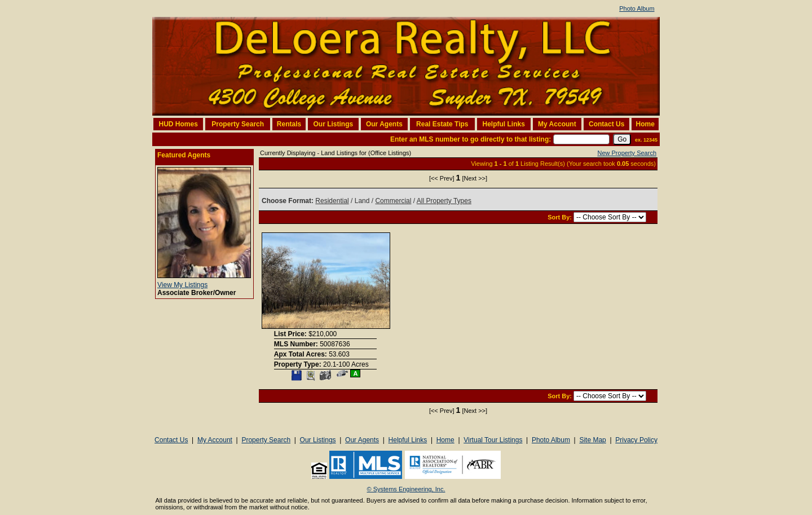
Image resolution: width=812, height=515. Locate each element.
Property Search (238, 124)
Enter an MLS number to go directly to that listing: (471, 139)
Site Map (592, 440)
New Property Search (627, 153)
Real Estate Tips (442, 124)
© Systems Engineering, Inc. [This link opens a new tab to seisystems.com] (406, 489)
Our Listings (334, 124)
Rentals (289, 124)
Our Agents (384, 124)
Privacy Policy (636, 440)
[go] (622, 139)
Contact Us (606, 124)
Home (645, 124)
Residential (332, 201)
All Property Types (444, 201)
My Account (557, 124)
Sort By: (561, 217)
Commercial (393, 201)
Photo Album (637, 8)
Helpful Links (503, 124)
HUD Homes (178, 124)
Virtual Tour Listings (493, 440)
